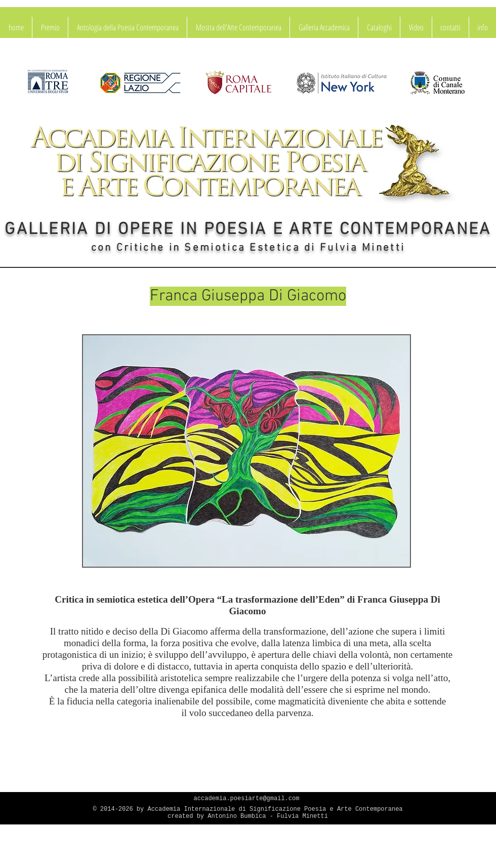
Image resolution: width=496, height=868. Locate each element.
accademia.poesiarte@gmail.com (247, 799)
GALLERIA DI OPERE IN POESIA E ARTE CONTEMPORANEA (248, 230)
